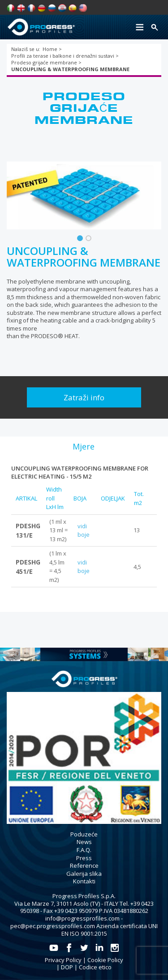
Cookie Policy (105, 960)
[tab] (84, 446)
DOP (67, 967)
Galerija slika (84, 874)
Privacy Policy (63, 960)
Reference (84, 865)
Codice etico (95, 967)
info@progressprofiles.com (82, 918)
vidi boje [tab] (84, 530)
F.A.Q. (84, 850)
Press (84, 858)
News (84, 842)
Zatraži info (84, 397)
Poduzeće (84, 834)
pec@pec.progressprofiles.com (53, 926)
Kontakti (84, 881)
